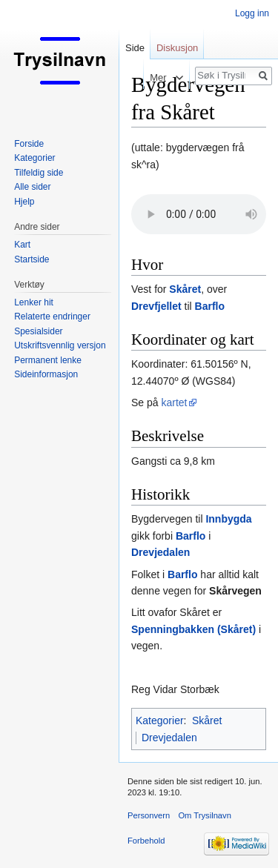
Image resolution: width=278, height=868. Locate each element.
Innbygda (228, 519)
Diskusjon (177, 48)
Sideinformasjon (46, 374)
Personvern (149, 815)
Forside (29, 144)
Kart (22, 245)
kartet (174, 402)
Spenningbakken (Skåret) (193, 629)
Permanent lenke (48, 360)
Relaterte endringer (52, 317)
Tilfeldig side (39, 173)
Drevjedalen (160, 552)
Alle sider (32, 187)
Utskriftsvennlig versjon (60, 345)
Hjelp (24, 202)
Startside (32, 259)
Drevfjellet (156, 306)
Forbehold (146, 841)
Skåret (185, 289)
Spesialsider (38, 331)
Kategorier (160, 720)
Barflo (210, 306)
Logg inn (252, 13)
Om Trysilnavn (205, 815)
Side (135, 48)
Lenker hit (34, 302)
